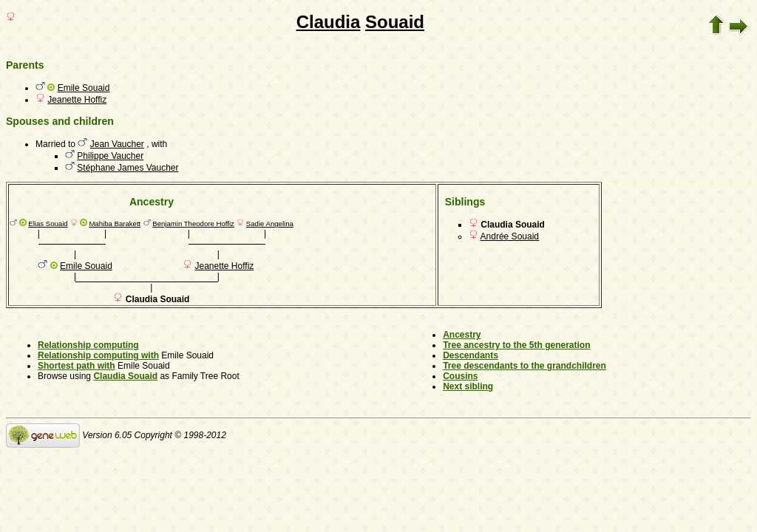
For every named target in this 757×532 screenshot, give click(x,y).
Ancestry (462, 335)
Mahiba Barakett (115, 224)
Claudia (329, 22)
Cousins (460, 376)
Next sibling (468, 386)
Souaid (395, 22)
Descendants (471, 355)
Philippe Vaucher (110, 156)
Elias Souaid (48, 224)
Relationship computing (88, 345)
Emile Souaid (84, 88)
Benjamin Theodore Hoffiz (193, 224)
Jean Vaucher (117, 144)
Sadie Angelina (270, 224)
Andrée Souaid (510, 236)
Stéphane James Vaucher (128, 168)
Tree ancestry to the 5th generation (516, 345)
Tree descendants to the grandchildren (525, 366)
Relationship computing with (98, 355)
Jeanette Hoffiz (77, 100)
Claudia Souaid (125, 376)
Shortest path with (77, 366)
